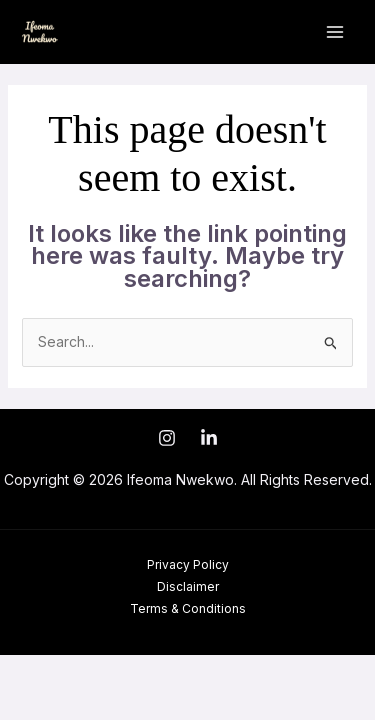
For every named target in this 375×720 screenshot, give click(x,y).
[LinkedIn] (209, 438)
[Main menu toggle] (334, 32)
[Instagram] (167, 438)
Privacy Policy (188, 564)
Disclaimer (188, 586)
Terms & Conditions (188, 608)
